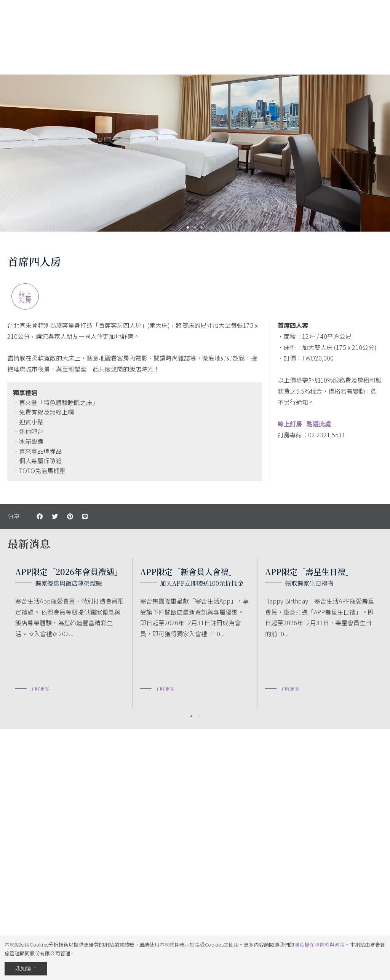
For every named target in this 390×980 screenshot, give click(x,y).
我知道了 (26, 969)
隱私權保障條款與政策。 (322, 944)
